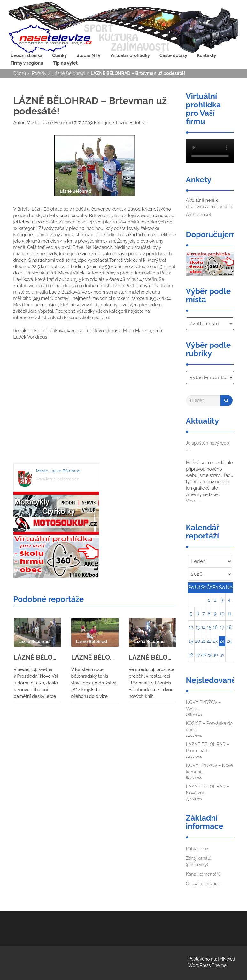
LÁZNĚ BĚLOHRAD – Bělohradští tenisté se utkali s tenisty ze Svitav (95, 657)
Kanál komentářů (203, 874)
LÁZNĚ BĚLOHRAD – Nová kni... (208, 790)
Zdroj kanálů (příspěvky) (199, 861)
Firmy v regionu (27, 63)
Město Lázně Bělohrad (49, 123)
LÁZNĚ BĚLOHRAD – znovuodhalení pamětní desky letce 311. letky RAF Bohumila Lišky (37, 657)
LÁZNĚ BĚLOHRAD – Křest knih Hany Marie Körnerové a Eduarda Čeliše (152, 657)
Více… (194, 501)
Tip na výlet (65, 63)
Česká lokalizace (203, 884)
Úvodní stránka (27, 55)
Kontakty (206, 55)
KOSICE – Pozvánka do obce (209, 727)
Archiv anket (199, 215)
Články (59, 55)
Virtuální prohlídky (130, 55)
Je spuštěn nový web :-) (208, 446)
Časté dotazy (173, 55)
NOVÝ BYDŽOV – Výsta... (204, 706)
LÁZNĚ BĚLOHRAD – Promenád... (208, 748)
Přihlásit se (197, 849)
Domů (20, 73)
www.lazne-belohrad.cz (57, 479)
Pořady (39, 73)
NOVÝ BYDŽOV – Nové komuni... (210, 769)
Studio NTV (89, 55)
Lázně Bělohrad (69, 73)
